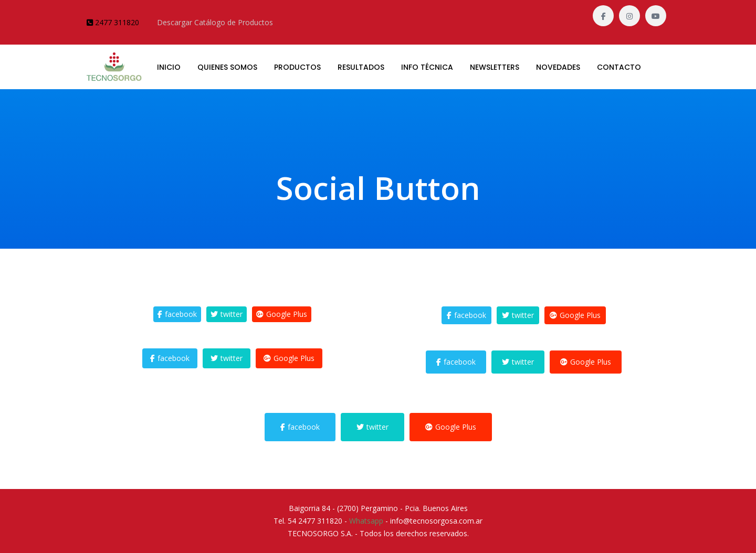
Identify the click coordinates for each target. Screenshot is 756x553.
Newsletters (495, 67)
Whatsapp (366, 521)
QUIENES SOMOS (227, 67)
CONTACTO (619, 67)
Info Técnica (427, 67)
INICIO (169, 67)
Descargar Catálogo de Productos (215, 22)
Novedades (558, 67)
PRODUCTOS (297, 67)
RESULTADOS (361, 67)
